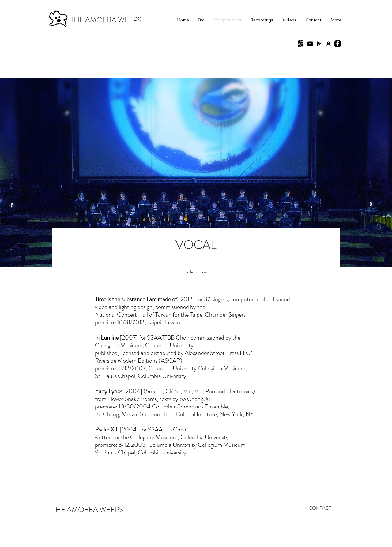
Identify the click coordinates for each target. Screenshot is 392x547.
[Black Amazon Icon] (328, 44)
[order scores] (196, 272)
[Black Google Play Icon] (319, 44)
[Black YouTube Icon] (310, 44)
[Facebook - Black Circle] (338, 44)
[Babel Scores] (301, 44)
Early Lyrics (109, 391)
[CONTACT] (320, 508)
